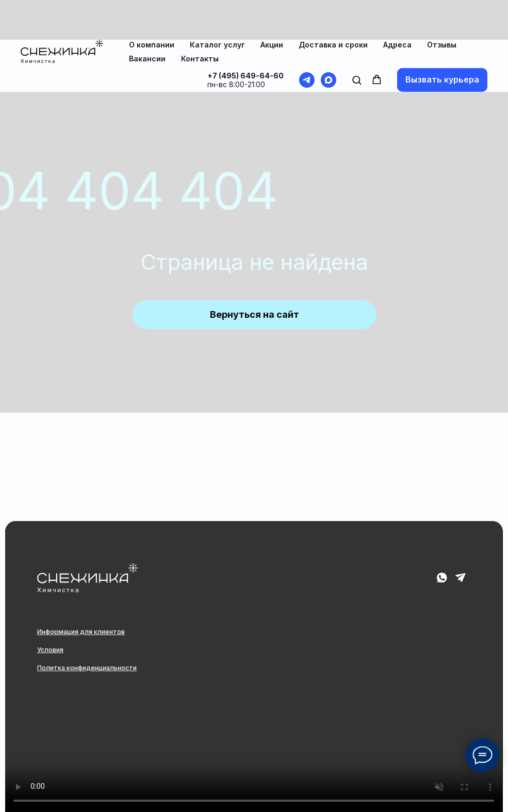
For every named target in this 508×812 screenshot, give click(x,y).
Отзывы (442, 5)
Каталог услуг (217, 5)
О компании (152, 5)
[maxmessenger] (329, 40)
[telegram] (307, 40)
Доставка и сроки (333, 5)
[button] (357, 40)
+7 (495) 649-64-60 (245, 36)
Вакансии (147, 19)
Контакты (200, 19)
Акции (272, 5)
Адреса (397, 5)
